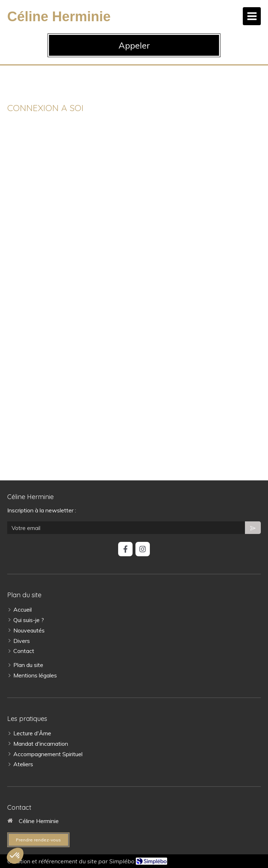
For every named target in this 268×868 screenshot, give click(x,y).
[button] (15, 856)
